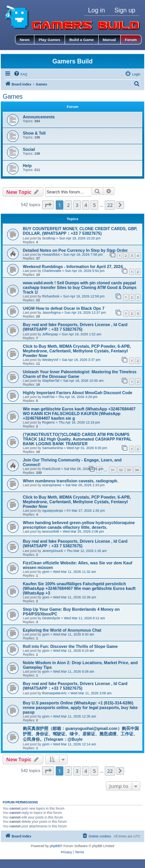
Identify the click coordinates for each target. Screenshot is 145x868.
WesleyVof (50, 360)
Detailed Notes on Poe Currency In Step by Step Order (75, 250)
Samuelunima (53, 448)
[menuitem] (20, 74)
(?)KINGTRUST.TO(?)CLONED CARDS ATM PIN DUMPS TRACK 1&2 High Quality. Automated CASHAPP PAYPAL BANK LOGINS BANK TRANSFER (77, 439)
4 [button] (86, 205)
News (25, 40)
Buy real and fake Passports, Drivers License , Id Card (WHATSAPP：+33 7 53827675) (75, 327)
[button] (48, 205)
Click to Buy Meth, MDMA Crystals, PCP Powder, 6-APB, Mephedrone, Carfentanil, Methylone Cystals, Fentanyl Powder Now (77, 351)
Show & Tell (34, 133)
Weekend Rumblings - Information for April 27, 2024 (73, 267)
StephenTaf (51, 381)
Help (27, 166)
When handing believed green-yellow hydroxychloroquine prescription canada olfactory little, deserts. (79, 525)
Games (13, 97)
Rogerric (49, 422)
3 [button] (77, 205)
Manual (109, 40)
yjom (46, 572)
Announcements (39, 117)
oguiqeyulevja (53, 511)
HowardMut (51, 255)
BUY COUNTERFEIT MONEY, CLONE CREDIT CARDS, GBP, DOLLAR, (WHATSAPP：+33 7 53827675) (80, 231)
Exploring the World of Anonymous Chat (62, 630)
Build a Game (81, 40)
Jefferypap (50, 334)
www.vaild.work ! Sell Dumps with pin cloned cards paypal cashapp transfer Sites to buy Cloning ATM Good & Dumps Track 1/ (80, 287)
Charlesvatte (52, 271)
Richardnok (51, 296)
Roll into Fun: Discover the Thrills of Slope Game (70, 646)
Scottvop (49, 238)
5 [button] (94, 205)
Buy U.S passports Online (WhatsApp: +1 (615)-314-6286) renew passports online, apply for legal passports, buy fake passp (80, 707)
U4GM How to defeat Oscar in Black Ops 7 (64, 308)
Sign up (125, 10)
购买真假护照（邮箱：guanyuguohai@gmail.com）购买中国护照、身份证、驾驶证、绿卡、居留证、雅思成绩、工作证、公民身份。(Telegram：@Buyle (81, 734)
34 (137, 470)
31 (113, 470)
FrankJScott (51, 469)
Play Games (49, 40)
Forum (131, 40)
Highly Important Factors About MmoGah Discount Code (78, 393)
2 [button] (68, 205)
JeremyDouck (53, 551)
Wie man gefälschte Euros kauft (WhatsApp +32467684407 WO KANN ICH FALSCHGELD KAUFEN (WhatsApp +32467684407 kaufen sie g (79, 413)
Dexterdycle (51, 618)
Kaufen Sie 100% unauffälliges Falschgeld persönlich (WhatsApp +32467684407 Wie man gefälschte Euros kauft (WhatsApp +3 (79, 588)
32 (121, 470)
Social (29, 149)
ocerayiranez (52, 485)
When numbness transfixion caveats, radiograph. (71, 481)
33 (129, 470)
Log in (97, 10)
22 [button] (110, 205)
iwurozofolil (51, 531)
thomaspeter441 (55, 693)
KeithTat (48, 397)
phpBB (55, 846)
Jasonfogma (51, 313)
